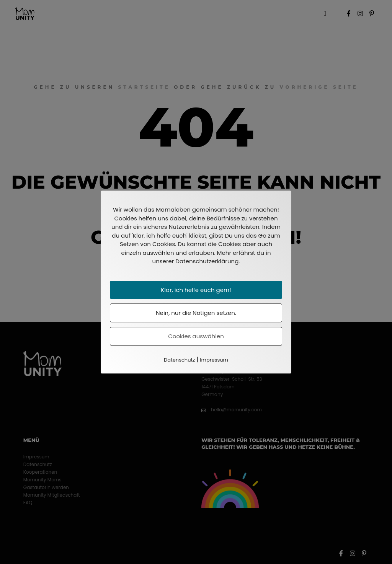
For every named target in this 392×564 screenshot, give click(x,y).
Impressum (214, 360)
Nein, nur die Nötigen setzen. (196, 313)
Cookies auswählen (196, 336)
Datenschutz (179, 360)
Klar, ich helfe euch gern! (196, 290)
